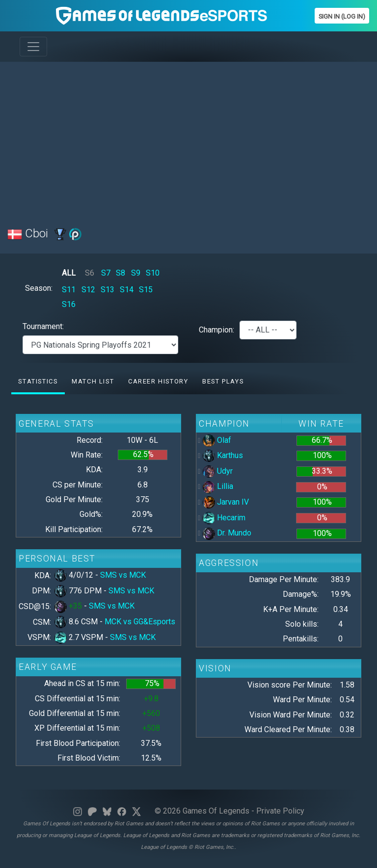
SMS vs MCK (123, 575)
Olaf (217, 440)
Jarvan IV (226, 502)
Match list (93, 381)
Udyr (218, 471)
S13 (108, 290)
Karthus (223, 455)
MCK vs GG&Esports (140, 622)
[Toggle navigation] (33, 47)
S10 (153, 273)
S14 (127, 290)
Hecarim (224, 518)
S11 (69, 290)
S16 (69, 304)
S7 (106, 273)
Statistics (38, 381)
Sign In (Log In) (342, 16)
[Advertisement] (188, 138)
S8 (121, 273)
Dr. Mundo (227, 533)
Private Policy (280, 811)
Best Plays (223, 381)
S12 (88, 290)
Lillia (218, 486)
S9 (136, 273)
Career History (158, 381)
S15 (146, 290)
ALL (69, 273)
